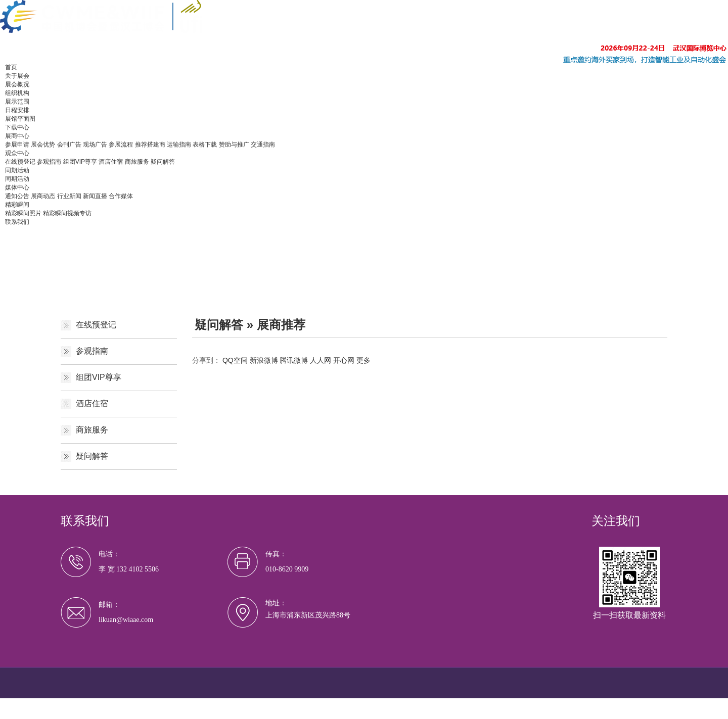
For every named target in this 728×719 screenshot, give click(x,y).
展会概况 (17, 84)
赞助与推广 (234, 145)
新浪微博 (264, 360)
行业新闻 (69, 196)
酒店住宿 (111, 162)
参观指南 (49, 162)
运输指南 (179, 145)
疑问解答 (163, 162)
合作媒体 (121, 196)
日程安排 (17, 110)
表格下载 (205, 145)
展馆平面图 (20, 119)
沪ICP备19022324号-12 (265, 704)
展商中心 (17, 136)
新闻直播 (95, 196)
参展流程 (121, 145)
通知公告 (17, 196)
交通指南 (263, 145)
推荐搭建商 (150, 145)
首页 (11, 67)
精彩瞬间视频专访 (67, 213)
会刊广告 (69, 145)
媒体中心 (17, 187)
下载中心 (17, 127)
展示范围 (17, 102)
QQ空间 (235, 360)
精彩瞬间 (17, 205)
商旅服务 (137, 162)
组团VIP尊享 (80, 162)
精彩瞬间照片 (23, 213)
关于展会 (17, 76)
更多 (363, 360)
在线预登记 (20, 162)
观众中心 (17, 153)
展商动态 (43, 196)
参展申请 (17, 145)
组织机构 (17, 93)
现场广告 (95, 145)
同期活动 (17, 170)
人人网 (321, 360)
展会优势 (43, 145)
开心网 (344, 360)
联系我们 (17, 222)
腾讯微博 (294, 360)
